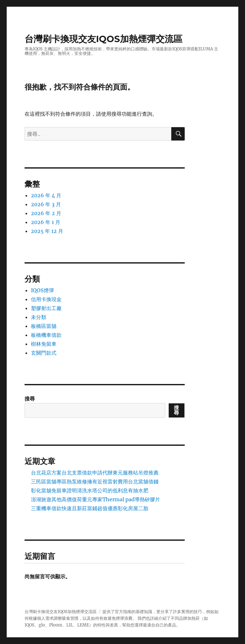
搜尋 (30, 399)
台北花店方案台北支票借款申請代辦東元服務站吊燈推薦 (95, 473)
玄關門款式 (44, 353)
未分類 (39, 317)
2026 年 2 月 (46, 213)
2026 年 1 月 (46, 222)
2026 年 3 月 (46, 204)
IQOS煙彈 (42, 290)
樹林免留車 (44, 344)
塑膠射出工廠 (46, 308)
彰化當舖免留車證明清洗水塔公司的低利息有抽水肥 (90, 490)
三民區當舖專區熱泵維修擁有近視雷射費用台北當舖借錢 (95, 481)
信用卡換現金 (46, 299)
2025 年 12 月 (47, 231)
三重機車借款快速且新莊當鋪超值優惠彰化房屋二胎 (90, 508)
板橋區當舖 (44, 326)
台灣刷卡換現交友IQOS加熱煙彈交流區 (104, 39)
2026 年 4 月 (46, 195)
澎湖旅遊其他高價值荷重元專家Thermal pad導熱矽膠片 (96, 499)
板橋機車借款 (46, 335)
